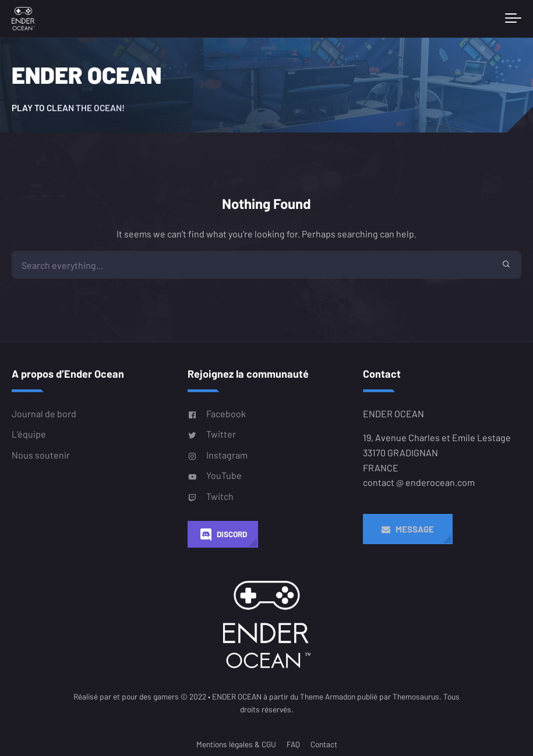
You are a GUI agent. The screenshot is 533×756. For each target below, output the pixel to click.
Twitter (212, 434)
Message (408, 529)
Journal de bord (44, 414)
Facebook (217, 414)
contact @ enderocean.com (419, 482)
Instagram (218, 455)
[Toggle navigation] (513, 19)
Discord (223, 535)
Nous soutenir (41, 454)
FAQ (293, 744)
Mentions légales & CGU (236, 744)
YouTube (215, 475)
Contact (324, 744)
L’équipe (29, 434)
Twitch (211, 496)
